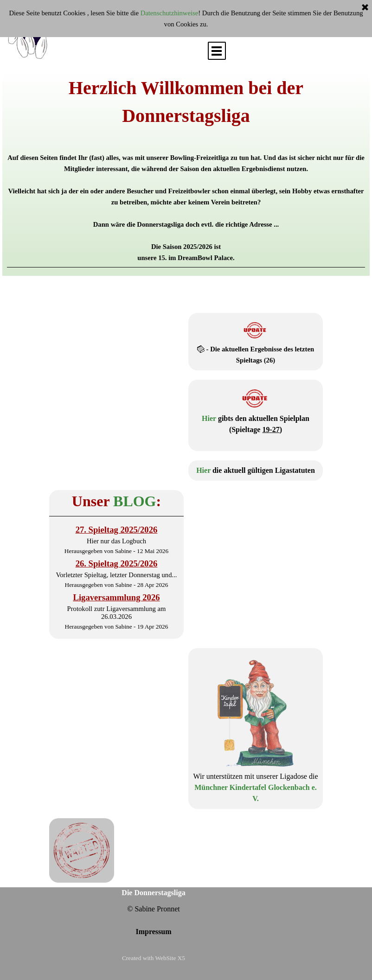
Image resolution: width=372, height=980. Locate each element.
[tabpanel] (186, 171)
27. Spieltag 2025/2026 (117, 530)
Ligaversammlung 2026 (116, 597)
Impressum (153, 932)
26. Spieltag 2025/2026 (117, 563)
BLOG (135, 501)
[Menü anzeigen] (217, 51)
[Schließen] (365, 8)
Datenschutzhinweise (170, 13)
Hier (209, 418)
